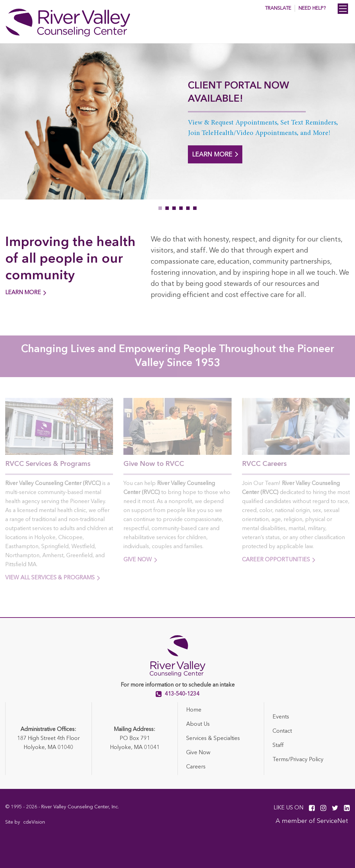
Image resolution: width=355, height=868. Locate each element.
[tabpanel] (177, 121)
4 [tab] (181, 208)
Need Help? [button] (312, 8)
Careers (196, 767)
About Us (198, 724)
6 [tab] (195, 208)
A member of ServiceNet (312, 821)
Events (281, 717)
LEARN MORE (215, 154)
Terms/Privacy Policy (298, 760)
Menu (343, 9)
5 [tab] (188, 208)
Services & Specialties (213, 739)
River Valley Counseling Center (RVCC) (71, 23)
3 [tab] (174, 208)
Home (194, 710)
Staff (278, 746)
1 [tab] (160, 208)
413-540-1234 (182, 694)
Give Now (198, 753)
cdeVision (34, 822)
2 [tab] (167, 208)
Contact (282, 731)
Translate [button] (278, 8)
